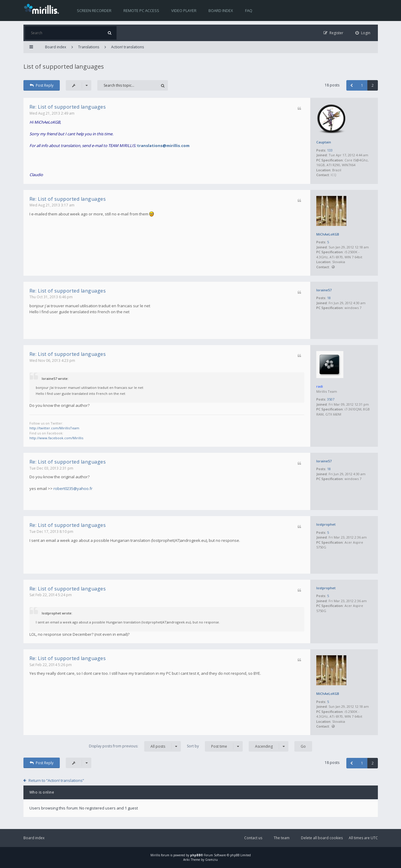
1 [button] (362, 85)
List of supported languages (64, 66)
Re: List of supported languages (68, 107)
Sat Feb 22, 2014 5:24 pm (51, 595)
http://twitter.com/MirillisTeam (54, 428)
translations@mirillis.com (163, 146)
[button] (352, 85)
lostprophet (326, 524)
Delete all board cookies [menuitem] (322, 838)
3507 (331, 399)
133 (330, 150)
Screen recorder (94, 11)
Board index (221, 11)
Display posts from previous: (135, 746)
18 (329, 298)
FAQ (249, 11)
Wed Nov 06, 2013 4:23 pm (52, 360)
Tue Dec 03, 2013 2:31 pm (51, 468)
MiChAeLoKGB (328, 234)
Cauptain (324, 142)
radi (320, 386)
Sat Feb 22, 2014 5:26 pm (51, 665)
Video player (184, 11)
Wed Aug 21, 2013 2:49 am (52, 113)
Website (333, 267)
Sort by (215, 746)
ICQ (334, 175)
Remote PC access (141, 11)
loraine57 (324, 290)
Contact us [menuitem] (253, 838)
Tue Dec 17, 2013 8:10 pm (51, 532)
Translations (89, 47)
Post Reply (42, 85)
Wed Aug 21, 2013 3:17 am (52, 205)
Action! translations (128, 47)
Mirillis (155, 855)
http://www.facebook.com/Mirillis (56, 438)
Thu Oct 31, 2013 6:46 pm (51, 297)
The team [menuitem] (282, 838)
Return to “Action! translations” (56, 780)
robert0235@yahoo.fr (73, 488)
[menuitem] (363, 33)
